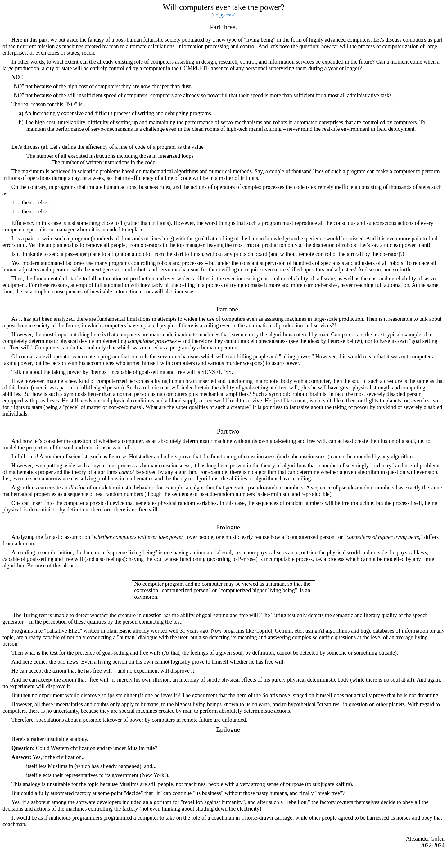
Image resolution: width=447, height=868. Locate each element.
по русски (224, 15)
